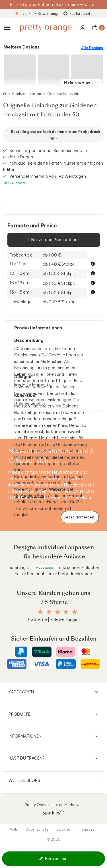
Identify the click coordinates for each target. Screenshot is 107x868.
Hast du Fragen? (27, 758)
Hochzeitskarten (27, 94)
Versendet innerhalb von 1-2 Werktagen (45, 179)
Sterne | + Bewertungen (53, 619)
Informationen (25, 736)
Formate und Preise (32, 226)
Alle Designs (92, 48)
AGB (14, 829)
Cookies (64, 829)
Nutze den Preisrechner (53, 240)
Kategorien (21, 692)
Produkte (19, 714)
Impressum (88, 829)
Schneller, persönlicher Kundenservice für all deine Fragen (46, 154)
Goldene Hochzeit (63, 94)
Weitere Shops (24, 780)
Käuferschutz (81, 13)
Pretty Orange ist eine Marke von (54, 809)
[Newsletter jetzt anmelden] (80, 517)
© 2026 (53, 839)
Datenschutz (37, 829)
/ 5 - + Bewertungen (42, 13)
